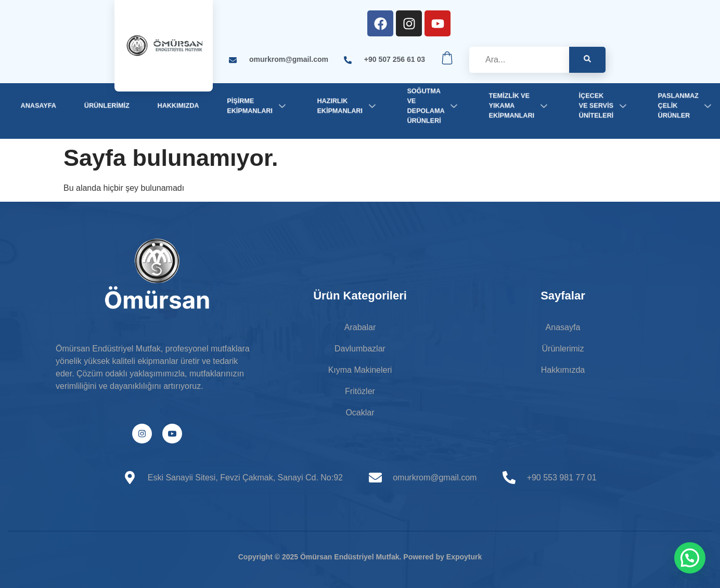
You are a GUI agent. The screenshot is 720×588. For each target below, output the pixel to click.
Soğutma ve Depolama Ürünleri (434, 106)
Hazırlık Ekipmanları (348, 105)
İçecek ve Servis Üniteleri (605, 106)
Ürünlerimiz (107, 106)
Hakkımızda (178, 106)
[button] (690, 558)
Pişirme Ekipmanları (258, 105)
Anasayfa (38, 106)
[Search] (587, 60)
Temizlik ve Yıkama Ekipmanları (520, 106)
